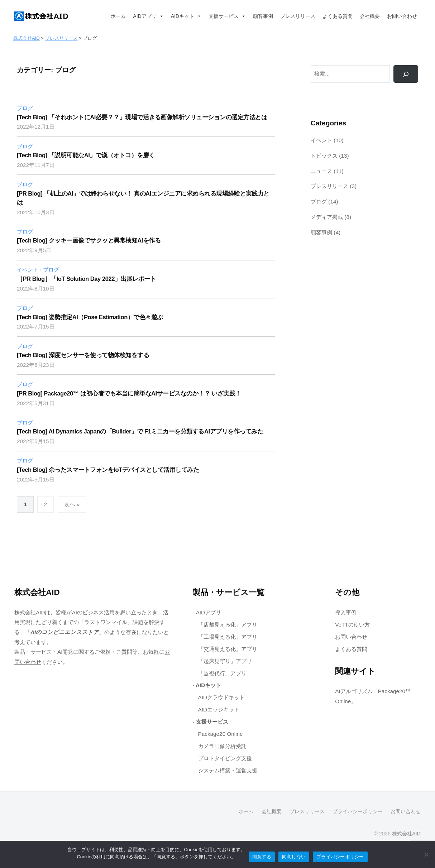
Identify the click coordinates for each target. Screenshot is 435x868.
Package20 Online (221, 734)
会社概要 (370, 16)
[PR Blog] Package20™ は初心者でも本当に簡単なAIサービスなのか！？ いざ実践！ (130, 394)
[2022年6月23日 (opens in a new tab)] (36, 365)
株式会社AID (406, 834)
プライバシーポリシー (358, 811)
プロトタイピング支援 (225, 758)
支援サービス (227, 16)
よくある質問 (338, 16)
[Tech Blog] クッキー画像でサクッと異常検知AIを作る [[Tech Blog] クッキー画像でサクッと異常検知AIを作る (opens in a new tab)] (89, 241)
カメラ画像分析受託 (222, 746)
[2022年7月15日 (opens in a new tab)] (36, 327)
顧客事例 (263, 16)
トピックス (324, 156)
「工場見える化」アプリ (228, 637)
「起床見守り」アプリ (225, 661)
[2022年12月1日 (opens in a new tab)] (36, 127)
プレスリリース (298, 16)
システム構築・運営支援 (228, 770)
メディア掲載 (327, 217)
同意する (262, 857)
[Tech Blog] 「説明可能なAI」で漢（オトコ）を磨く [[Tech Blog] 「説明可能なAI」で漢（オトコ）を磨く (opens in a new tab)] (86, 155)
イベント (28, 270)
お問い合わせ (402, 16)
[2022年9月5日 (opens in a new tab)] (34, 250)
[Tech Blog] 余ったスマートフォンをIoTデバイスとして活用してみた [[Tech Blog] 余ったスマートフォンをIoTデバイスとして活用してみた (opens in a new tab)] (108, 470)
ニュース (321, 171)
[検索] (406, 74)
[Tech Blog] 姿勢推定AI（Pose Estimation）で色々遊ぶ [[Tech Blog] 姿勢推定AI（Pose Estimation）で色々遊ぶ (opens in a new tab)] (90, 317)
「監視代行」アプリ (222, 673)
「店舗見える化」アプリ (228, 625)
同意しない (294, 857)
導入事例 (346, 612)
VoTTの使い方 (352, 625)
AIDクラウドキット (222, 697)
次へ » (72, 504)
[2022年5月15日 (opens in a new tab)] (36, 441)
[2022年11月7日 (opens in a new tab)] (36, 165)
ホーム (118, 16)
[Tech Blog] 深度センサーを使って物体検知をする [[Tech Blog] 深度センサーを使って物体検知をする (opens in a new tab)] (83, 355)
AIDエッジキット (219, 709)
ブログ (25, 108)
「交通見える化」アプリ (228, 649)
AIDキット (186, 16)
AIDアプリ (148, 16)
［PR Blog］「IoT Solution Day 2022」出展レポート (86, 279)
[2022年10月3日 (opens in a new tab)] (36, 212)
